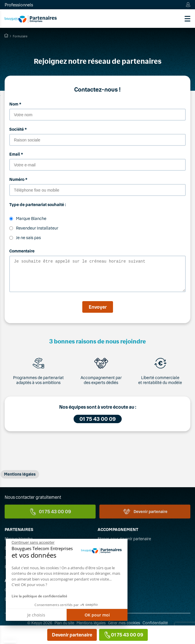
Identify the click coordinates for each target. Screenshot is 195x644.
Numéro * (18, 179)
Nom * (15, 104)
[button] (10, 642)
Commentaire (22, 251)
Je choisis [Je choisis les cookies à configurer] (36, 615)
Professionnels (19, 5)
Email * (16, 154)
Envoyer (98, 312)
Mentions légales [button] (20, 479)
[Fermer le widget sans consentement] (33, 543)
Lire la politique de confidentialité (39, 596)
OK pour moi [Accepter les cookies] (97, 615)
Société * (18, 129)
